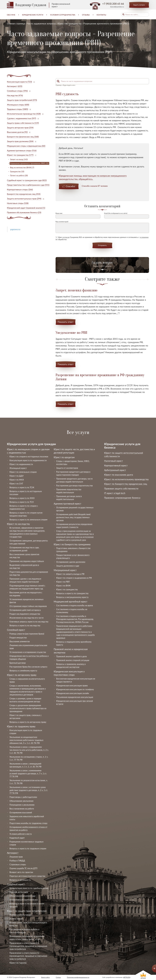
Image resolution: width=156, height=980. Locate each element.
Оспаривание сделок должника (71, 562)
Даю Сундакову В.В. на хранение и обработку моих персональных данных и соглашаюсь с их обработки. (102, 238)
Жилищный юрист (18, 468)
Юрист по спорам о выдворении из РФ (74, 578)
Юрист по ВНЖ (63, 585)
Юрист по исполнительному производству (126, 479)
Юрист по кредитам (64, 457)
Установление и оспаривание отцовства (28, 652)
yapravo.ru (15, 229)
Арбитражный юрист (115, 470)
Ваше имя (59, 213)
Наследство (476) (15, 95)
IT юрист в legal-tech (115, 493)
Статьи (58, 977)
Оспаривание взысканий (21, 812)
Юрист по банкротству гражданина (72, 544)
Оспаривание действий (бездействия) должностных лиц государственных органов (73, 517)
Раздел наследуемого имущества (25, 614)
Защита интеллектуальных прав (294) (24, 199)
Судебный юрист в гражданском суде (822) (27, 180)
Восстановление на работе (22, 808)
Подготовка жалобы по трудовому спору (28, 823)
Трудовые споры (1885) (18, 109)
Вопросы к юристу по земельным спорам (28, 519)
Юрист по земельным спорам (23, 472)
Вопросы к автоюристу (20, 880)
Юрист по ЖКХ (17, 480)
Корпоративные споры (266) (20, 189)
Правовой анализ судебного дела (71, 656)
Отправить (102, 245)
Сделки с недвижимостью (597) (21, 118)
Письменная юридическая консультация (75, 697)
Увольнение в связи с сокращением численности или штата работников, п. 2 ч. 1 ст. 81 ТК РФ (29, 750)
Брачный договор (18, 663)
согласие (66, 237)
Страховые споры (18, 864)
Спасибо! (71, 186)
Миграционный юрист (65, 570)
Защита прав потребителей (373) (22, 100)
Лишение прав (16, 857)
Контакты (101, 15)
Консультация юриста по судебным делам (29, 888)
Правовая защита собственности (121, 488)
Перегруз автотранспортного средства (27, 876)
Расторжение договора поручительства (74, 485)
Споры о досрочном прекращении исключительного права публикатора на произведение (28, 708)
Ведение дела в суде (19, 892)
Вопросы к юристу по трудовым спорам (28, 848)
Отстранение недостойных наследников (28, 606)
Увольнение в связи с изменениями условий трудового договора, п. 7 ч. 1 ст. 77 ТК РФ (28, 773)
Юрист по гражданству (70, 23)
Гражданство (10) (17, 171)
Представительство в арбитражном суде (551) (28, 185)
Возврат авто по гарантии (21, 872)
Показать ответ (66, 322)
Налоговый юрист (114, 461)
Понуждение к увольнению (22, 805)
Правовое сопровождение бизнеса (122, 498)
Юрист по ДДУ (17, 476)
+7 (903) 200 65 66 (113, 4)
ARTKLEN (127, 977)
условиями (144, 237)
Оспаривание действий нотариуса (25, 610)
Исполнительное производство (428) (24, 114)
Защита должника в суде (68, 566)
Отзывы (86, 15)
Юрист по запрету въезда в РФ (70, 574)
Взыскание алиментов (20, 641)
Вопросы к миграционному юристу (72, 597)
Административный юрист (67, 504)
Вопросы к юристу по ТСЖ (22, 487)
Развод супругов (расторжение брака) (27, 634)
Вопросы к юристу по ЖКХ (22, 498)
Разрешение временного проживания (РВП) (106, 23)
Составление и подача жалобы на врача (75, 605)
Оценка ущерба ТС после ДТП (23, 868)
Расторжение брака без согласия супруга (28, 667)
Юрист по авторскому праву (22, 675)
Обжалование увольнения (21, 801)
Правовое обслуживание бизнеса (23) (24, 212)
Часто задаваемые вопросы (41, 23)
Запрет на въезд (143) (19, 159)
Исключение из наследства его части (26, 618)
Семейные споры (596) (17, 91)
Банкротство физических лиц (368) (23, 137)
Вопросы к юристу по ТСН (22, 502)
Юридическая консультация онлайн (73, 693)
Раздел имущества (18, 637)
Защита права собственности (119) (23, 123)
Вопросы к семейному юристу (23, 670)
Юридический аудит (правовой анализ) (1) (26, 208)
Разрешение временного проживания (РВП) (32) (29, 163)
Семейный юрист (16, 630)
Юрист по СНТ (16, 483)
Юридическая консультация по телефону (75, 689)
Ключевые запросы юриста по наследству (29, 621)
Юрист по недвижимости (21, 464)
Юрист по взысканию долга (119, 475)
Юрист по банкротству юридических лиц (126, 484)
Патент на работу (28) (19, 175)
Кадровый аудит (17, 838)
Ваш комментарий (62, 222)
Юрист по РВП (63, 582)
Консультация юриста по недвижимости (28, 460)
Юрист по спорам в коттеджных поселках (29, 456)
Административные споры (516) (22, 150)
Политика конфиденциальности (78, 977)
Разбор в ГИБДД (17, 860)
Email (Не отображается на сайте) (116, 213)
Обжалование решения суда (22, 896)
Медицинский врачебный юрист (71, 601)
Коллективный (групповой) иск (24, 900)
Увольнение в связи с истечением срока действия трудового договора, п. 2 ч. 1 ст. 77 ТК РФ (29, 790)
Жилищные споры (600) (18, 105)
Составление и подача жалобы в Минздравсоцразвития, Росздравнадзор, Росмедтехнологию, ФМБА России (75, 619)
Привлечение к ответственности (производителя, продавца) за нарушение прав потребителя (28, 946)
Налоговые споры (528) (18, 203)
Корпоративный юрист (116, 465)
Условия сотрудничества (63, 15)
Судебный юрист (16, 884)
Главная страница (16, 23)
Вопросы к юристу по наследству (25, 625)
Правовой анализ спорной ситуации (73, 660)
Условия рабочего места (21, 834)
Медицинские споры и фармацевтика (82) (26, 146)
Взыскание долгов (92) (17, 132)
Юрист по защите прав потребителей (27, 911)
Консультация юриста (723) (19, 82)
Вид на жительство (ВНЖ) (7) (22, 167)
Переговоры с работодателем (23, 797)
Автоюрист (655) (15, 86)
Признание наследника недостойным (27, 561)
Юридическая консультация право (72, 685)
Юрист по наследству (18, 524)
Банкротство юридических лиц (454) (24, 194)
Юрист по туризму (18, 963)
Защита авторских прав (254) (20, 128)
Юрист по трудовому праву (21, 726)
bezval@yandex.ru (117, 7)
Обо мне (11, 15)
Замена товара (16, 919)
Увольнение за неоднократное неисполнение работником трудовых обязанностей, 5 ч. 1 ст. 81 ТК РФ (26, 740)
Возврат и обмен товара (20, 915)
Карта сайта (45, 977)
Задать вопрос (139, 5)
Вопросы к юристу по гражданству (72, 593)
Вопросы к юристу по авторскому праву (28, 722)
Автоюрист (13, 853)
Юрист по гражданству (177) (20, 155)
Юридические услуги (33, 15)
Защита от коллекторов (67, 468)
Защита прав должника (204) (20, 141)
